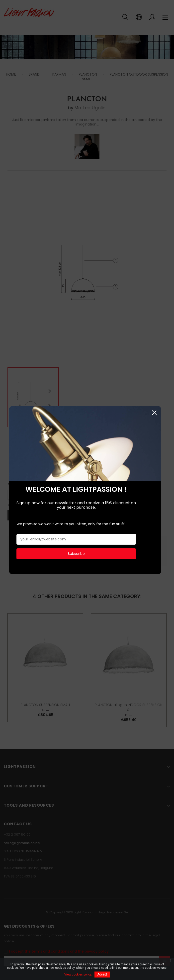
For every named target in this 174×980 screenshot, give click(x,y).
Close (158, 310)
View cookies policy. (78, 975)
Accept (102, 975)
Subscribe (76, 451)
